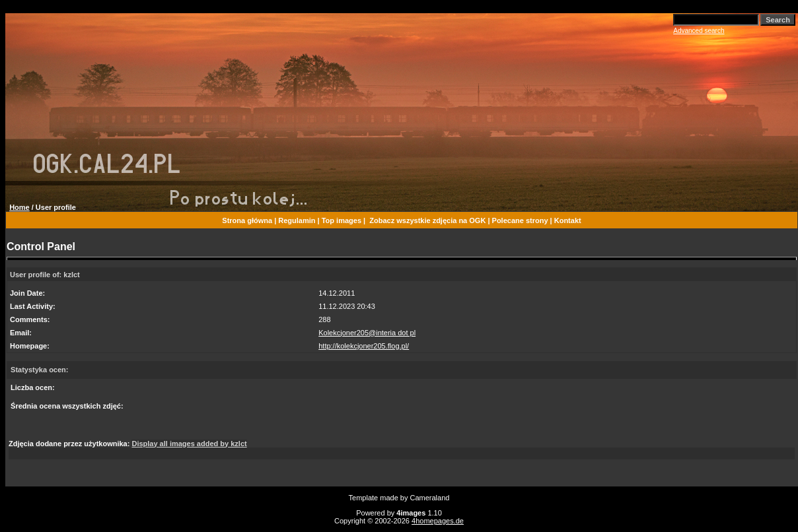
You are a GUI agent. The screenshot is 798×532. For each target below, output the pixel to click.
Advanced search (699, 31)
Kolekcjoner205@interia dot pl (367, 333)
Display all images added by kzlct (189, 444)
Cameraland (430, 498)
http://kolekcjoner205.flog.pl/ (364, 346)
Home (19, 207)
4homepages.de (438, 521)
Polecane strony (520, 220)
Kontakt (568, 220)
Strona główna (247, 220)
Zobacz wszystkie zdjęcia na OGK (427, 220)
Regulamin (297, 220)
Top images (342, 220)
